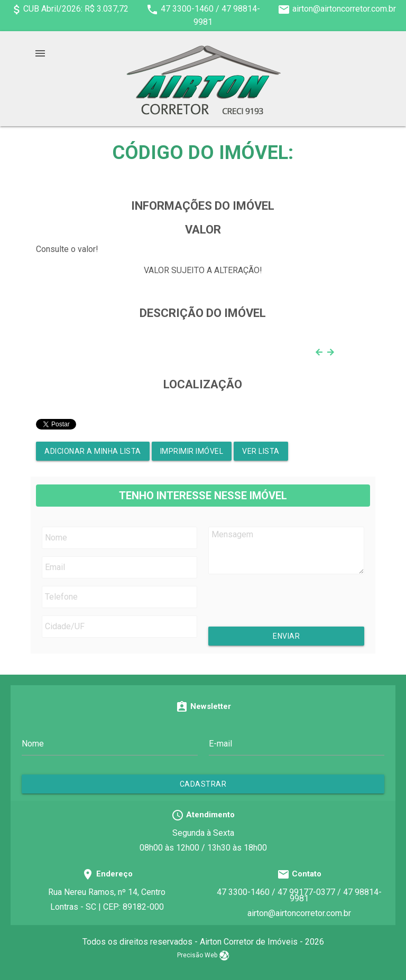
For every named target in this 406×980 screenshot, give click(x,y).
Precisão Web (203, 955)
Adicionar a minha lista (93, 451)
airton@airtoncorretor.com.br (344, 9)
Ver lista (261, 451)
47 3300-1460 (187, 9)
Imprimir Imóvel (192, 451)
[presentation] (294, 606)
